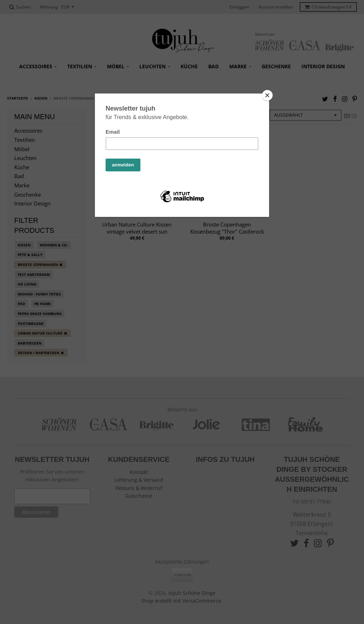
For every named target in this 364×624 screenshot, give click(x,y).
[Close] (267, 95)
